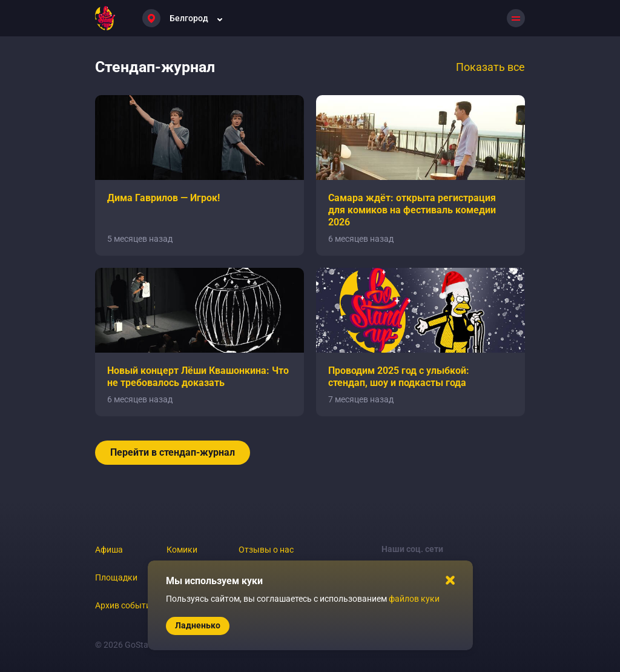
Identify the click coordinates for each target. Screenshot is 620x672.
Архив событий (125, 605)
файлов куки (414, 599)
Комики (182, 550)
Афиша (109, 550)
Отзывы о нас (266, 550)
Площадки (116, 577)
